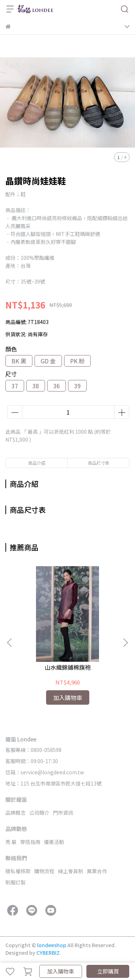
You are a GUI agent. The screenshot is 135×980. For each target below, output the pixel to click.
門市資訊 (63, 813)
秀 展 (11, 842)
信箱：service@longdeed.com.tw (45, 772)
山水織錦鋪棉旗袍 (68, 667)
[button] (125, 643)
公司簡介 (39, 813)
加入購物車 (61, 971)
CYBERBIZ (48, 953)
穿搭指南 (30, 842)
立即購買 (108, 971)
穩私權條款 (18, 871)
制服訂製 (15, 882)
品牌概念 (15, 813)
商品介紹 (37, 463)
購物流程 (44, 871)
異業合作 (97, 871)
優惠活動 (54, 842)
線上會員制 (71, 871)
